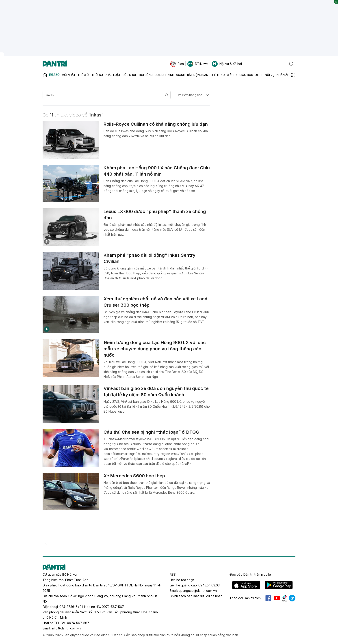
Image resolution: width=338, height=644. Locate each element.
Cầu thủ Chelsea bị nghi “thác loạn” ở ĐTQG (151, 432)
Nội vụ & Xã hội (227, 64)
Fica (177, 64)
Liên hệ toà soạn (182, 580)
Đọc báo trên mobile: (250, 574)
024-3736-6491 (71, 607)
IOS (246, 585)
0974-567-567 (78, 623)
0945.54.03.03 (209, 585)
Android (279, 585)
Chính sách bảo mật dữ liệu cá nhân (196, 596)
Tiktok (284, 598)
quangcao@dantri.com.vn (198, 591)
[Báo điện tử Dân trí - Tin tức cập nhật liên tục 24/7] (55, 64)
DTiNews (198, 64)
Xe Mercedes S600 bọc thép (134, 476)
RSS (173, 574)
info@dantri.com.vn (66, 628)
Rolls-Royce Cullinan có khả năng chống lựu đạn (156, 124)
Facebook (268, 598)
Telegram (292, 598)
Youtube (277, 598)
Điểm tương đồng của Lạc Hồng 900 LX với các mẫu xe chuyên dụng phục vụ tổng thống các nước (155, 349)
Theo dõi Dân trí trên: (245, 598)
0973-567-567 (113, 607)
